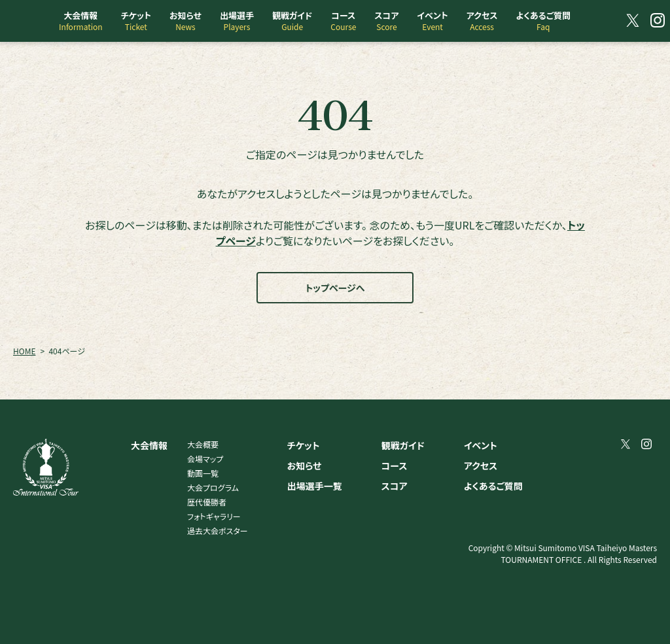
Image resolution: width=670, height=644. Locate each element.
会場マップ (205, 459)
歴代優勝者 (207, 502)
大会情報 (149, 445)
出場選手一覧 (315, 486)
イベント (481, 445)
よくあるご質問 (493, 486)
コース (395, 466)
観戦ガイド (403, 445)
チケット (304, 445)
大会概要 (203, 444)
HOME (24, 351)
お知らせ (305, 466)
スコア (395, 486)
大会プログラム (213, 487)
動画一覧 (203, 473)
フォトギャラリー (214, 516)
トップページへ (335, 288)
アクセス (481, 466)
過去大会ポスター (218, 531)
